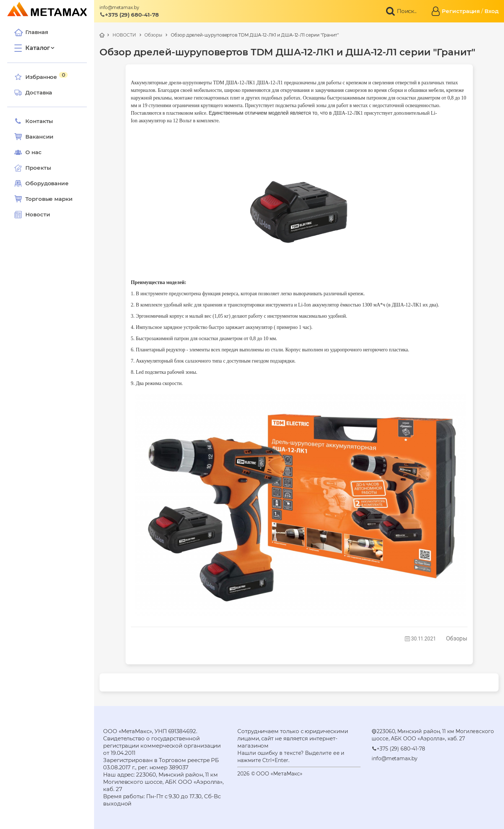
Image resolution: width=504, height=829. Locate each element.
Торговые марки (44, 199)
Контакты (34, 121)
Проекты (38, 168)
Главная (31, 32)
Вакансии (34, 137)
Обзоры (153, 35)
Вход (492, 11)
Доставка (33, 93)
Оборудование (47, 183)
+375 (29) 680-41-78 (129, 15)
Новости (32, 215)
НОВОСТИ (124, 35)
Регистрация (461, 11)
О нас (28, 152)
